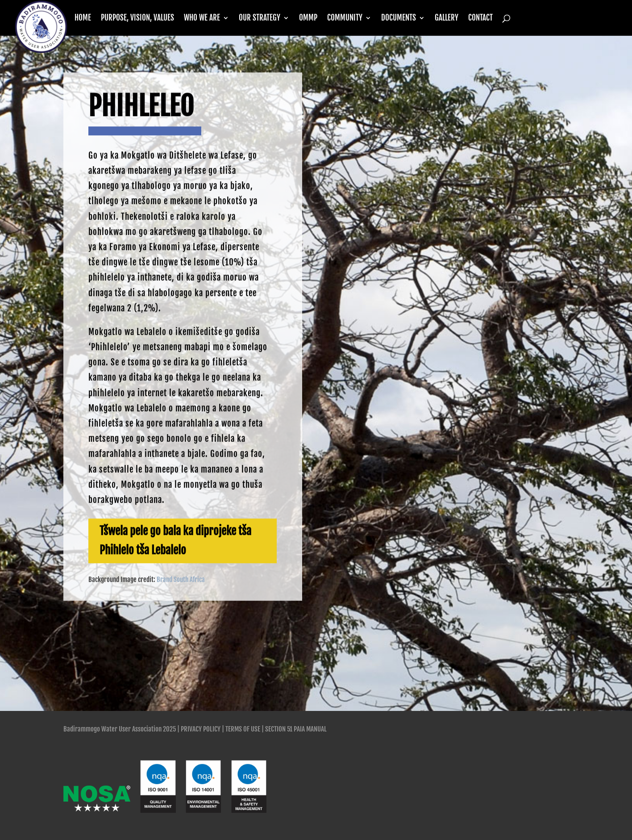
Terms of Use (243, 729)
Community (345, 19)
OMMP (308, 19)
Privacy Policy (201, 729)
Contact (480, 19)
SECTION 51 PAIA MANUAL (296, 729)
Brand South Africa (181, 608)
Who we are (202, 19)
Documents (399, 19)
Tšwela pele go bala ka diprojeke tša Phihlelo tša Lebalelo (175, 569)
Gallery (447, 19)
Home (83, 19)
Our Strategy (260, 19)
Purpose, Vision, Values (137, 19)
